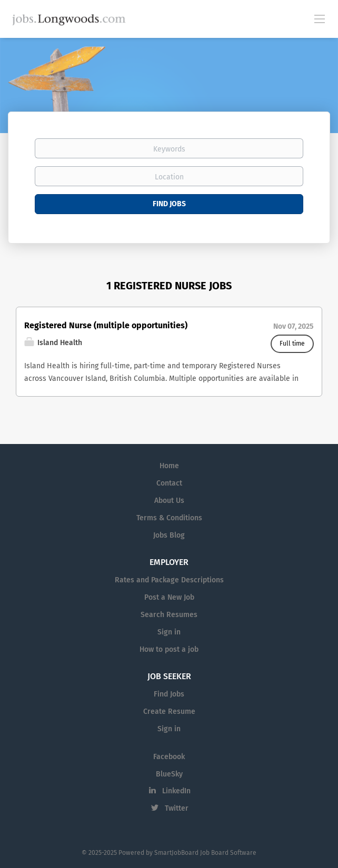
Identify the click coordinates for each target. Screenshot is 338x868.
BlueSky (169, 774)
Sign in (169, 632)
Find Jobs (169, 204)
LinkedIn (176, 791)
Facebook (169, 757)
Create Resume (169, 711)
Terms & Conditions (169, 518)
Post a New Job (169, 597)
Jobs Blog (169, 535)
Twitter (177, 808)
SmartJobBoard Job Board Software (205, 853)
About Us (169, 501)
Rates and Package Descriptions (169, 580)
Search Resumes (169, 615)
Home (169, 466)
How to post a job (169, 649)
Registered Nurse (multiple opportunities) (106, 325)
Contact (169, 483)
